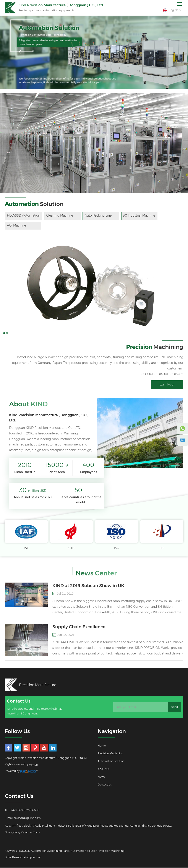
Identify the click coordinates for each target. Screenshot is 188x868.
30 (33, 490)
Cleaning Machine (60, 216)
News (101, 777)
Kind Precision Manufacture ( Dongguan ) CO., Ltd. (49, 418)
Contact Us (105, 785)
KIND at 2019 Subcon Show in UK (88, 586)
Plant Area (57, 472)
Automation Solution (111, 762)
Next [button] (168, 52)
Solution (34, 204)
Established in (25, 472)
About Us (104, 769)
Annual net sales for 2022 (33, 497)
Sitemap (32, 765)
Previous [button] (20, 52)
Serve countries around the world (81, 500)
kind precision (33, 858)
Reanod (17, 858)
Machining (155, 347)
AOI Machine (16, 226)
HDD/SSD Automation (23, 216)
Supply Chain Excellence (79, 627)
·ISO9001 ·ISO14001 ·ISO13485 (162, 374)
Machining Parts (59, 851)
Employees (89, 472)
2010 (25, 465)
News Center (96, 573)
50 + (80, 490)
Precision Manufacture (38, 685)
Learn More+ (167, 385)
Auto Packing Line (99, 216)
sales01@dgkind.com (27, 818)
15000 (57, 465)
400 (88, 465)
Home (102, 746)
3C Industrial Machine (140, 216)
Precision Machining (110, 754)
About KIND (28, 404)
